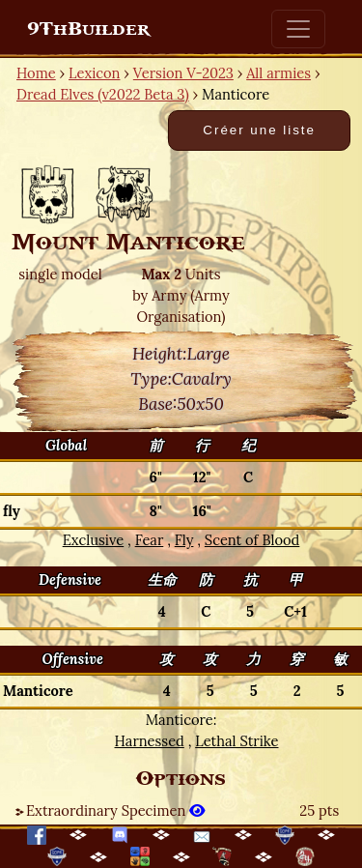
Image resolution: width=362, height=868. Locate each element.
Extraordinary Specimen (115, 810)
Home (36, 73)
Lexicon (94, 73)
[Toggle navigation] (298, 29)
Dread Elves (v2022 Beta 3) (103, 94)
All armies (278, 73)
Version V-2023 (183, 73)
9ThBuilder (88, 29)
